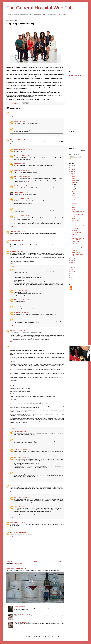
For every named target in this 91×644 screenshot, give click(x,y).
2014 (72, 272)
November (74, 177)
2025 (72, 167)
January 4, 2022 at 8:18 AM (23, 472)
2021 (72, 258)
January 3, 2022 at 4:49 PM (23, 269)
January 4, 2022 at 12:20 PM (23, 128)
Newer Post (9, 561)
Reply (12, 116)
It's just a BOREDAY (76, 222)
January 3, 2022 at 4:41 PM (22, 251)
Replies (13, 119)
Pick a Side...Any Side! (77, 233)
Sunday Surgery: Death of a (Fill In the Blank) (78, 239)
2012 (72, 275)
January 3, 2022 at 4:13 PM (23, 170)
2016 (72, 268)
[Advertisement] (76, 44)
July (73, 184)
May (73, 188)
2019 (72, 262)
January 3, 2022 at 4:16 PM (24, 177)
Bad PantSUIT (75, 229)
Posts (72, 157)
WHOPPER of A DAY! (76, 204)
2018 (72, 264)
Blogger (65, 637)
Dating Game (75, 234)
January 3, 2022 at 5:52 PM (19, 346)
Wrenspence (17, 149)
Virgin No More (75, 202)
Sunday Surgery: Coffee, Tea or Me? (16, 568)
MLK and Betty (75, 224)
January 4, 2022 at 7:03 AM (24, 457)
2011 (72, 277)
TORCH (73, 218)
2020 (72, 260)
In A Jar (73, 216)
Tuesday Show (75, 251)
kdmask (74, 289)
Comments (73, 159)
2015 (72, 270)
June (73, 186)
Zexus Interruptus (75, 220)
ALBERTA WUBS (74, 74)
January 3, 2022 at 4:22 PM (23, 186)
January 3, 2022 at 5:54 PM (23, 199)
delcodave (74, 287)
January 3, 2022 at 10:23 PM (24, 216)
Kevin (16, 300)
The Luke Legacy (75, 249)
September (74, 180)
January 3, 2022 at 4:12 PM (19, 240)
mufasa (16, 177)
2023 (72, 171)
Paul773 (16, 192)
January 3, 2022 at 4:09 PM (23, 164)
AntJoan (12, 112)
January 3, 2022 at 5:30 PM (23, 300)
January (74, 195)
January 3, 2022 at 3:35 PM (20, 140)
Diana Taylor (13, 251)
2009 (72, 281)
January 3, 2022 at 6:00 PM (23, 312)
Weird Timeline (75, 245)
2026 (72, 166)
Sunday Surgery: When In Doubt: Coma (23, 615)
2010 (72, 279)
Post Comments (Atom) (17, 564)
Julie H (16, 319)
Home (36, 561)
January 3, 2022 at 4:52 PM (23, 290)
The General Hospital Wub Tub (40, 8)
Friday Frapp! (75, 243)
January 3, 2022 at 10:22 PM (21, 431)
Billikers (12, 140)
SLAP (73, 236)
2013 (72, 274)
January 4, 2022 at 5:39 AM (19, 485)
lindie (15, 122)
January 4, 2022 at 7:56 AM (19, 522)
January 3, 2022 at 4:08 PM (23, 122)
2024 (72, 169)
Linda (15, 128)
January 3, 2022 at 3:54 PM (24, 156)
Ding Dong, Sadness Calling (78, 253)
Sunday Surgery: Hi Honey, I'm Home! (22, 622)
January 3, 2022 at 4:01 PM (19, 232)
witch (12, 232)
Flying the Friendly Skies (20, 607)
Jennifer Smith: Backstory (77, 215)
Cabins (73, 206)
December (74, 175)
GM (15, 507)
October (74, 179)
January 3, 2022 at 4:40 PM (24, 192)
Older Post (62, 561)
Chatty (16, 208)
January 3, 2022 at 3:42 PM (26, 149)
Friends (73, 208)
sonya (16, 199)
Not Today (74, 210)
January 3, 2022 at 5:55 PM (23, 306)
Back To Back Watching (77, 247)
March (73, 192)
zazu (15, 290)
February (74, 194)
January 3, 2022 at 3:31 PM (21, 112)
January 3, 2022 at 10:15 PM (24, 208)
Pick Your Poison (75, 197)
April (73, 190)
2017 (72, 266)
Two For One (74, 231)
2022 (72, 173)
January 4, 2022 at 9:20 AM (22, 507)
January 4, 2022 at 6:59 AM (24, 497)
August (74, 182)
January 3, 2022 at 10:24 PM (24, 439)
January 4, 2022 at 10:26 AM (20, 532)
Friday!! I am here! (76, 241)
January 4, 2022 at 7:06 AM (24, 319)
